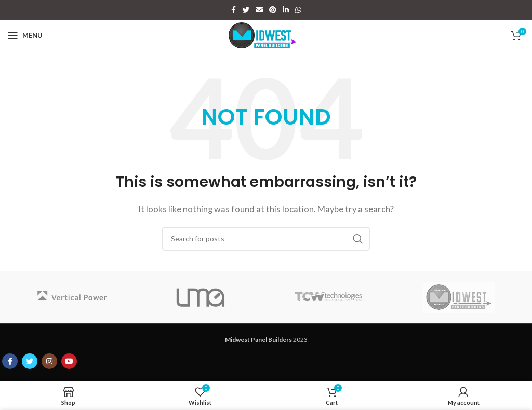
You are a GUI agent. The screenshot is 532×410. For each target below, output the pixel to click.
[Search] (266, 239)
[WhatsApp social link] (298, 10)
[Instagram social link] (49, 361)
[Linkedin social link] (286, 10)
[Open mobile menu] (25, 35)
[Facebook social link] (234, 10)
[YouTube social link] (69, 361)
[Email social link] (259, 10)
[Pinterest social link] (273, 10)
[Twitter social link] (246, 10)
